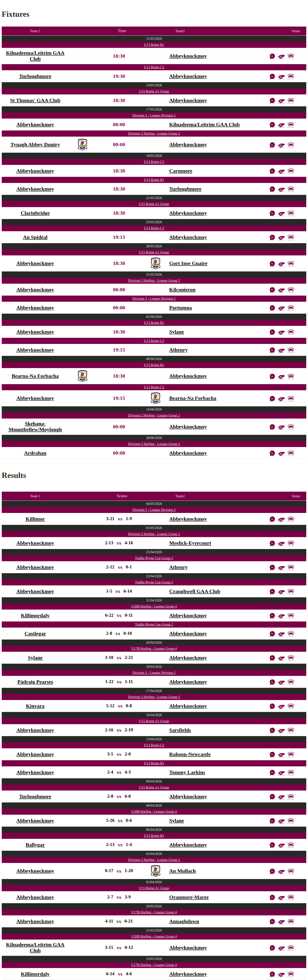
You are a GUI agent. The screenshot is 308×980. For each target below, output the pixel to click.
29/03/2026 (154, 906)
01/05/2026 (154, 528)
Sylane (177, 332)
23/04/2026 (154, 576)
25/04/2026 (154, 552)
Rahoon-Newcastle (190, 754)
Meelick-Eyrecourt (190, 543)
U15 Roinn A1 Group (154, 91)
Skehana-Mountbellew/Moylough (35, 426)
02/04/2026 (154, 882)
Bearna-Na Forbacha (35, 376)
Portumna (181, 308)
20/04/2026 (154, 642)
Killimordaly (35, 615)
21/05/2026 (154, 198)
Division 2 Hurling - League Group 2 (154, 133)
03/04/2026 (154, 854)
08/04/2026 (154, 805)
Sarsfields (180, 730)
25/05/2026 (154, 222)
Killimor (35, 519)
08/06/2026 (154, 359)
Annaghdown (184, 921)
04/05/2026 (154, 504)
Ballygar (35, 845)
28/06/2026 (154, 438)
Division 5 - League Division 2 (154, 115)
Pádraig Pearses (35, 682)
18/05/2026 (154, 156)
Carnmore (181, 171)
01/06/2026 (154, 317)
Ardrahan (35, 453)
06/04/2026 (154, 830)
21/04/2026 (154, 600)
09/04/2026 (154, 781)
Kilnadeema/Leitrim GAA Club (35, 56)
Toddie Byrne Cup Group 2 (154, 558)
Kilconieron (182, 290)
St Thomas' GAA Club (35, 100)
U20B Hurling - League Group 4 (154, 606)
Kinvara (35, 706)
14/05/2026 (154, 85)
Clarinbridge (35, 213)
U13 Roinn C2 (154, 67)
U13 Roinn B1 (154, 45)
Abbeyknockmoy (188, 56)
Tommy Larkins (187, 772)
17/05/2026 (154, 109)
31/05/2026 (154, 274)
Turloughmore (35, 76)
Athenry (178, 350)
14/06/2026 (154, 409)
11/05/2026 (154, 39)
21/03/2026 (154, 930)
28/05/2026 (154, 246)
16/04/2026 (154, 715)
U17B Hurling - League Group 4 (154, 649)
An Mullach (182, 871)
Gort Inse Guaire (188, 263)
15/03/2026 (154, 959)
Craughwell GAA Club (195, 591)
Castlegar (35, 633)
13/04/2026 (154, 739)
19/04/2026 (154, 667)
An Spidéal (35, 237)
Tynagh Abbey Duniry (35, 144)
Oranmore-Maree (189, 897)
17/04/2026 (154, 691)
